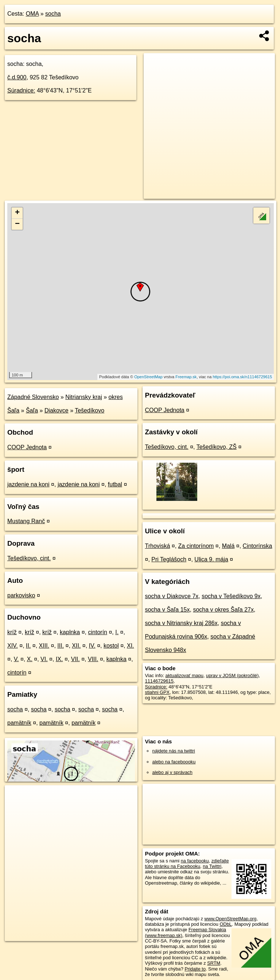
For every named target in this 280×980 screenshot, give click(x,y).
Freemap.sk (186, 377)
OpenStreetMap (148, 377)
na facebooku (195, 861)
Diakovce (57, 410)
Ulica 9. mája (211, 559)
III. (61, 646)
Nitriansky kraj (83, 397)
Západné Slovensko (33, 397)
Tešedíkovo (90, 410)
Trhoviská (158, 546)
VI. (44, 659)
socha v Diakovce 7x (172, 596)
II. (28, 646)
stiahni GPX (157, 692)
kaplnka (70, 632)
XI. (131, 646)
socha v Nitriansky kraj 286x (181, 623)
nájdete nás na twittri (174, 751)
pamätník (19, 723)
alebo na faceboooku (174, 762)
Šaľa (32, 410)
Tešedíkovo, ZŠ (217, 447)
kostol (111, 646)
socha (53, 14)
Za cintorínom (196, 546)
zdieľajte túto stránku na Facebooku (187, 864)
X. (30, 659)
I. (117, 632)
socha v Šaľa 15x (168, 610)
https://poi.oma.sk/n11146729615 (242, 377)
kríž (12, 632)
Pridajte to (195, 969)
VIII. (93, 659)
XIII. (44, 646)
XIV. (13, 646)
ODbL (225, 924)
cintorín (98, 632)
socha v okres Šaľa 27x (223, 610)
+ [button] (17, 213)
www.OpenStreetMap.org (230, 919)
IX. (59, 659)
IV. (92, 646)
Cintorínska (258, 546)
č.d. (17, 77)
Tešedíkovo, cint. (29, 558)
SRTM (214, 963)
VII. (75, 659)
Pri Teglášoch (169, 559)
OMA (32, 14)
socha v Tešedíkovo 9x (231, 596)
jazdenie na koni (28, 484)
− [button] (17, 224)
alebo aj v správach (172, 772)
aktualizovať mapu (184, 675)
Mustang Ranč (26, 521)
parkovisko (21, 595)
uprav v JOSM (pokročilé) (232, 675)
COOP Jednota (27, 447)
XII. (76, 646)
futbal (115, 484)
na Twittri (212, 866)
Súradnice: (21, 90)
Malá (228, 546)
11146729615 (159, 681)
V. (16, 659)
